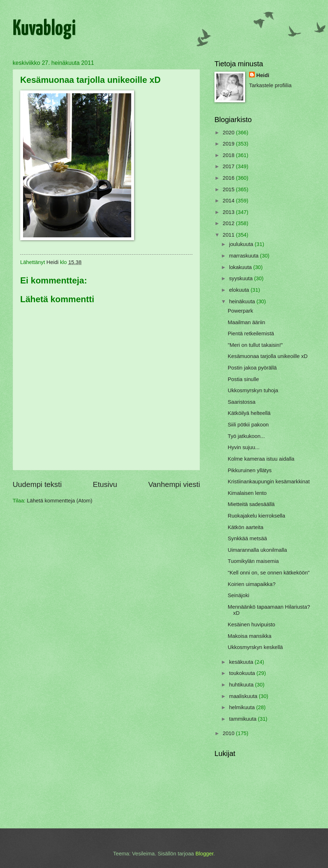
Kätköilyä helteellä (249, 413)
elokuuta (240, 290)
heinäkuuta (243, 301)
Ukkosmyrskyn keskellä (255, 647)
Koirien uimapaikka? (252, 584)
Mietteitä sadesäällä (251, 504)
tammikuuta (243, 719)
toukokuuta (243, 673)
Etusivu (105, 484)
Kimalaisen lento (247, 493)
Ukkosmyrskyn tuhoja (253, 390)
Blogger (204, 854)
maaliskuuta (244, 696)
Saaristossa (242, 402)
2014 (229, 201)
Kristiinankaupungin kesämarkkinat (269, 482)
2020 (229, 133)
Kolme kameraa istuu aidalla (261, 459)
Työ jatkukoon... (246, 436)
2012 (229, 223)
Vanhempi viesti (174, 484)
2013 (229, 212)
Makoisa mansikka (250, 636)
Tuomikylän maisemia (253, 561)
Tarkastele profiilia (270, 85)
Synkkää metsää (247, 538)
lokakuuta (241, 267)
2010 (229, 733)
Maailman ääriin (247, 322)
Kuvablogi (44, 29)
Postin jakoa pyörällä (252, 368)
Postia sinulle (243, 379)
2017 (229, 166)
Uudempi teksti (37, 484)
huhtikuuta (242, 685)
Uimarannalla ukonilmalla (257, 550)
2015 (229, 189)
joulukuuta (242, 244)
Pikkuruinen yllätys (250, 470)
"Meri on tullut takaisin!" (255, 345)
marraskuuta (244, 256)
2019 (229, 144)
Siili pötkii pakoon (248, 425)
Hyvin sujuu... (244, 447)
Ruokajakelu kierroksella (257, 516)
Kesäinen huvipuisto (252, 625)
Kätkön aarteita (246, 527)
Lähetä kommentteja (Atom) (60, 501)
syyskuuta (241, 278)
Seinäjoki (239, 595)
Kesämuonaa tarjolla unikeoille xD (268, 356)
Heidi (263, 75)
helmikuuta (242, 707)
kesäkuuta (242, 662)
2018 (229, 155)
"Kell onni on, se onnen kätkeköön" (269, 573)
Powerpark (240, 311)
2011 (229, 235)
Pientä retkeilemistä (251, 334)
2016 (229, 178)
